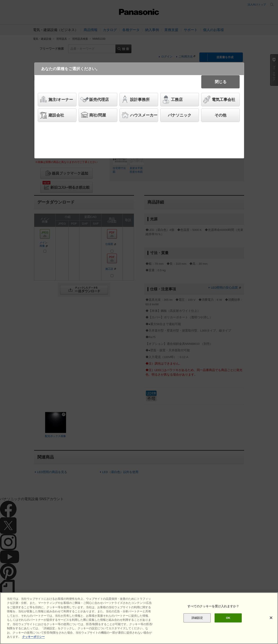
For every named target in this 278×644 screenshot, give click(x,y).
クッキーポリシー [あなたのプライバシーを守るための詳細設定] (33, 637)
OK (228, 618)
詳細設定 (197, 618)
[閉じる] (271, 618)
